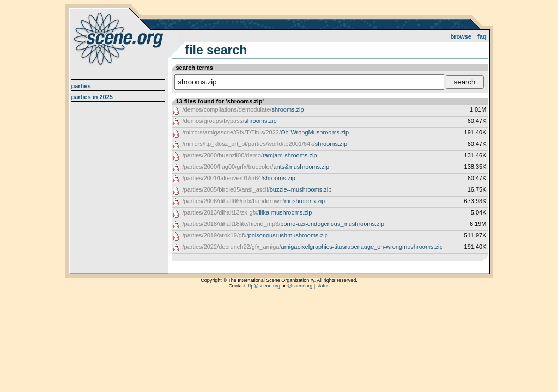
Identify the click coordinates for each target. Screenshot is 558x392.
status (323, 286)
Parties (81, 86)
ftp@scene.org (264, 286)
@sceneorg (300, 286)
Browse (461, 36)
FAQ (482, 36)
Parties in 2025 (92, 97)
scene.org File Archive (120, 38)
